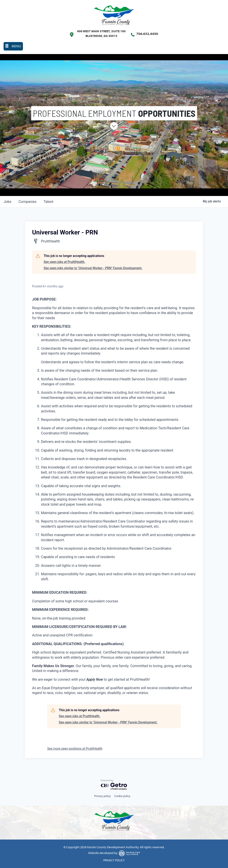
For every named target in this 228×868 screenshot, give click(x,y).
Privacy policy (102, 796)
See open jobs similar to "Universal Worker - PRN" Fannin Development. (93, 268)
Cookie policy (122, 796)
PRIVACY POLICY (114, 860)
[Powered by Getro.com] (114, 785)
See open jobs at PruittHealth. (64, 262)
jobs (7, 202)
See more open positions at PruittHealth (75, 749)
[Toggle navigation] (13, 46)
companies (27, 202)
